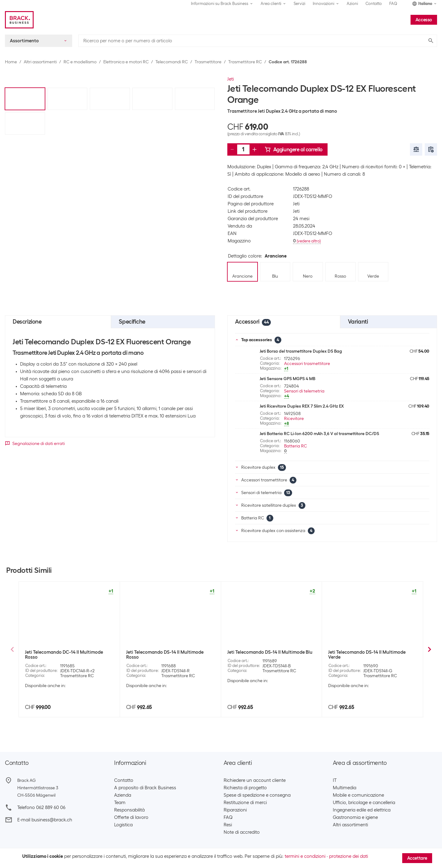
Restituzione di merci (245, 803)
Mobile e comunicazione (358, 795)
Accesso (424, 20)
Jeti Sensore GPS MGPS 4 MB (287, 379)
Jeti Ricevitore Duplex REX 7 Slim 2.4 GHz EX (302, 406)
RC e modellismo (80, 62)
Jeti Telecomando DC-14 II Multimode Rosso (64, 655)
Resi (228, 825)
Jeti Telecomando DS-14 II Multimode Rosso (165, 655)
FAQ (393, 4)
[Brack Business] (19, 20)
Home (11, 62)
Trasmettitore (208, 62)
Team (120, 803)
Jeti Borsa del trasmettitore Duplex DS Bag (301, 351)
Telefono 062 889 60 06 (41, 807)
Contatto (374, 4)
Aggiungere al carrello (294, 149)
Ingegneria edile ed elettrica (362, 810)
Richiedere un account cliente (255, 780)
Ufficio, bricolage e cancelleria (364, 803)
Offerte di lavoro (131, 817)
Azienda (123, 795)
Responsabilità (129, 810)
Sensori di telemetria (304, 391)
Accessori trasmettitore (307, 363)
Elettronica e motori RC (126, 62)
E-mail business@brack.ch (45, 820)
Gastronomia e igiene (355, 817)
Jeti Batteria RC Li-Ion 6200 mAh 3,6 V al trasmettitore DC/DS (319, 434)
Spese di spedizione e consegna (257, 795)
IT (335, 780)
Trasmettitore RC (245, 62)
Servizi (299, 4)
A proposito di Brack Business (145, 788)
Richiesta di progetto (245, 788)
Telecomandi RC (172, 62)
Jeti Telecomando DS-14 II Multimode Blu (270, 652)
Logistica (123, 825)
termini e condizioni (305, 856)
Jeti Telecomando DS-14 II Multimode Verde (367, 655)
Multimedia (345, 788)
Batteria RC (295, 446)
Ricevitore (294, 418)
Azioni (352, 4)
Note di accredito (242, 832)
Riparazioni (235, 810)
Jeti (231, 79)
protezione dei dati (349, 856)
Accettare (417, 858)
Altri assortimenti (40, 62)
